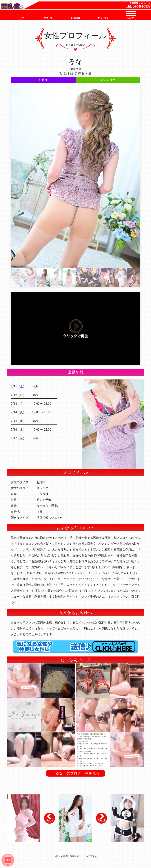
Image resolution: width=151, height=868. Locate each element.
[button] (50, 818)
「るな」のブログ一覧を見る (76, 773)
